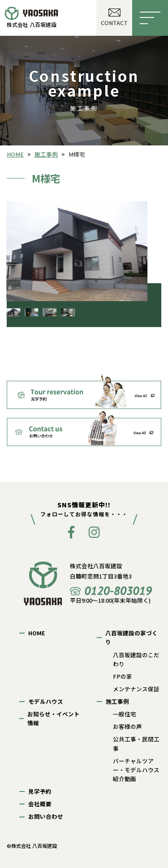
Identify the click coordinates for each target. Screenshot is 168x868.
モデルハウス (46, 701)
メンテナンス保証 (136, 689)
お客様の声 (127, 726)
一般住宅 (125, 714)
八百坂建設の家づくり (131, 637)
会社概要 (40, 804)
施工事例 (117, 701)
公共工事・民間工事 (136, 743)
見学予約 (40, 791)
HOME (37, 633)
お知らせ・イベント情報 (54, 718)
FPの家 (123, 676)
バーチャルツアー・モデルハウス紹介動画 (136, 770)
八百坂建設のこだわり (136, 659)
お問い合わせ (46, 816)
